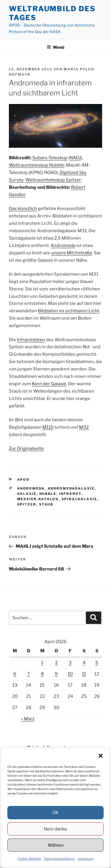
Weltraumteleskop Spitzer (53, 180)
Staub (46, 504)
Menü (55, 47)
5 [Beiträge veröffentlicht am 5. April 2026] (97, 663)
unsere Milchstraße (72, 253)
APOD (23, 479)
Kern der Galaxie (49, 384)
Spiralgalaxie (79, 499)
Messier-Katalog (38, 499)
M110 (48, 427)
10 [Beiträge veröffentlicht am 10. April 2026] (70, 674)
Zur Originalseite (26, 448)
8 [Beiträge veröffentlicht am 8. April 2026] (42, 674)
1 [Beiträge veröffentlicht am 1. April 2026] (42, 663)
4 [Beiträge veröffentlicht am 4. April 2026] (84, 663)
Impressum (86, 859)
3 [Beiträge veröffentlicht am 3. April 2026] (70, 663)
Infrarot (70, 494)
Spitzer (27, 504)
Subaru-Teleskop (50, 158)
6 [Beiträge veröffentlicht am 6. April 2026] (15, 674)
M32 (84, 427)
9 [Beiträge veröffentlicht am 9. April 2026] (56, 674)
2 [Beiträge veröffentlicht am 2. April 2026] (56, 663)
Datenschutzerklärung (59, 859)
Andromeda (63, 246)
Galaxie (27, 494)
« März (28, 719)
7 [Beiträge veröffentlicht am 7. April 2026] (29, 674)
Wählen (56, 845)
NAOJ (75, 158)
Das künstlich (23, 209)
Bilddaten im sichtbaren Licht (69, 311)
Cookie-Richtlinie (29, 859)
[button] (101, 756)
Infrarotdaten (31, 340)
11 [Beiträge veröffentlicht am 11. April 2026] (84, 674)
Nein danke (55, 829)
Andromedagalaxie (71, 488)
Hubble (48, 494)
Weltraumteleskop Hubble (37, 165)
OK (56, 813)
